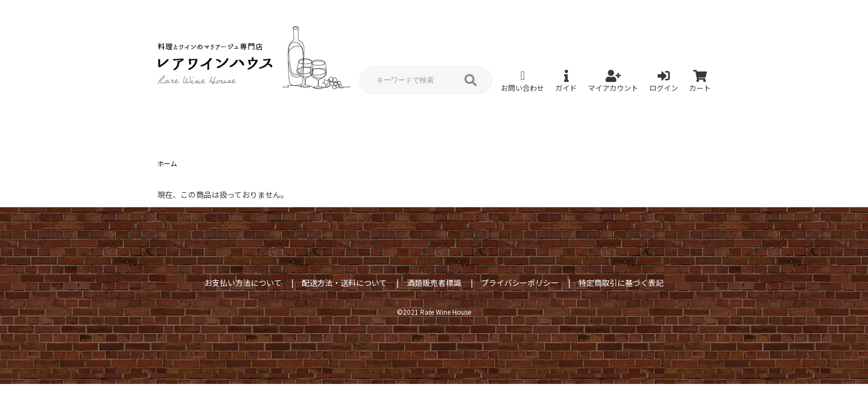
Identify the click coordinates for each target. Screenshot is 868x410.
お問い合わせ (523, 81)
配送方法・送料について (344, 283)
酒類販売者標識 (434, 283)
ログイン (664, 81)
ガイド (566, 81)
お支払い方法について (243, 283)
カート (700, 81)
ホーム (167, 163)
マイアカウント (613, 81)
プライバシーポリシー (520, 283)
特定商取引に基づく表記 (621, 283)
